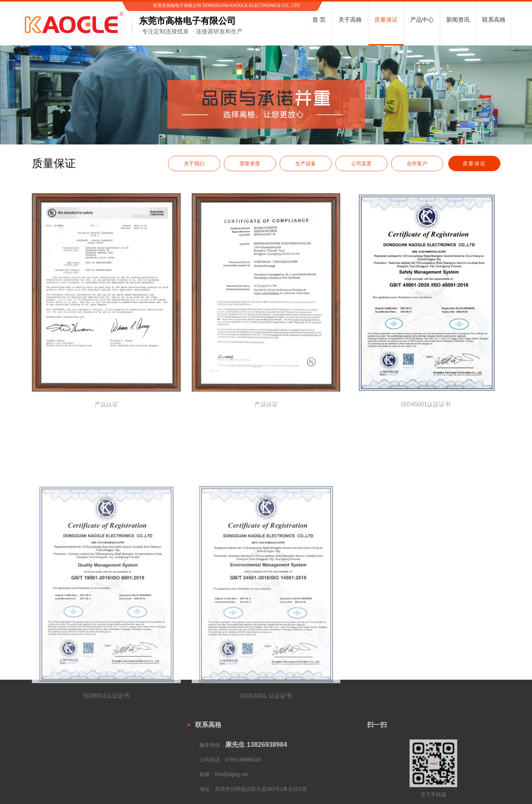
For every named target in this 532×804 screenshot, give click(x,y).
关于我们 (201, 174)
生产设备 (312, 174)
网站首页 (31, 773)
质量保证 (481, 174)
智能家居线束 (120, 792)
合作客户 (424, 174)
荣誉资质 (257, 174)
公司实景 (368, 174)
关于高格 (31, 786)
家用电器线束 (120, 779)
